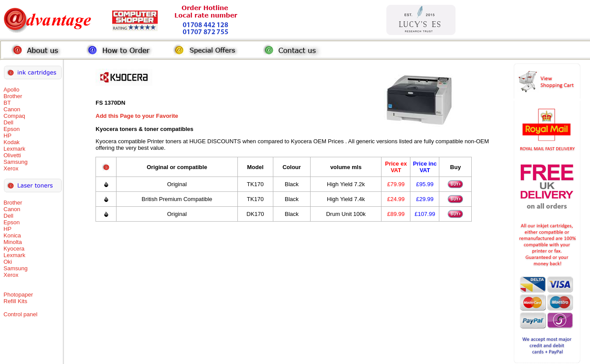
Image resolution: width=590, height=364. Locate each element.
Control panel (20, 314)
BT (7, 103)
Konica (12, 235)
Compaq (14, 116)
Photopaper (18, 295)
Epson (12, 129)
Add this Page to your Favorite (137, 116)
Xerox (11, 168)
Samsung (16, 162)
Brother (13, 96)
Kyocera (14, 249)
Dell (8, 122)
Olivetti (12, 155)
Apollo (11, 90)
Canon (12, 109)
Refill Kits (15, 301)
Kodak (12, 142)
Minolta (13, 242)
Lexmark (14, 149)
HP (7, 136)
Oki (8, 262)
